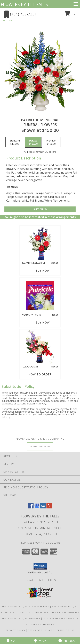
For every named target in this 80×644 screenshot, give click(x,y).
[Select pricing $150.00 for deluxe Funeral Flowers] (33, 142)
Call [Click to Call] (13, 641)
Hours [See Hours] (67, 641)
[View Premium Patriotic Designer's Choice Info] (40, 295)
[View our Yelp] (49, 507)
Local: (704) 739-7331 (40, 534)
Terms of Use (66, 630)
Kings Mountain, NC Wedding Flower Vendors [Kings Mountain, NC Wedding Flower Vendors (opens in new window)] (48, 612)
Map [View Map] (40, 641)
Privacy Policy (15, 630)
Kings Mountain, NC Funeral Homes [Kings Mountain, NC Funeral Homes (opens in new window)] (26, 607)
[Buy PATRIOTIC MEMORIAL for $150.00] (40, 209)
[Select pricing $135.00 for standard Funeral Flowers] (15, 142)
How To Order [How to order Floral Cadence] (40, 374)
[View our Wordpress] (43, 507)
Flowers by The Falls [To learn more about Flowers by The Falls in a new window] (40, 580)
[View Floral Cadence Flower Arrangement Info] (40, 347)
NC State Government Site (61, 618)
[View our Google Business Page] (37, 507)
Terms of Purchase (41, 630)
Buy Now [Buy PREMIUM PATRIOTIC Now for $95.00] (43, 323)
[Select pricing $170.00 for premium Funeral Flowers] (51, 142)
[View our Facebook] (31, 507)
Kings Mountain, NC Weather (21, 618)
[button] (70, 15)
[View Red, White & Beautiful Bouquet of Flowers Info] (40, 243)
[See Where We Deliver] (40, 446)
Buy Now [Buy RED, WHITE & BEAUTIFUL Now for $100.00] (43, 271)
